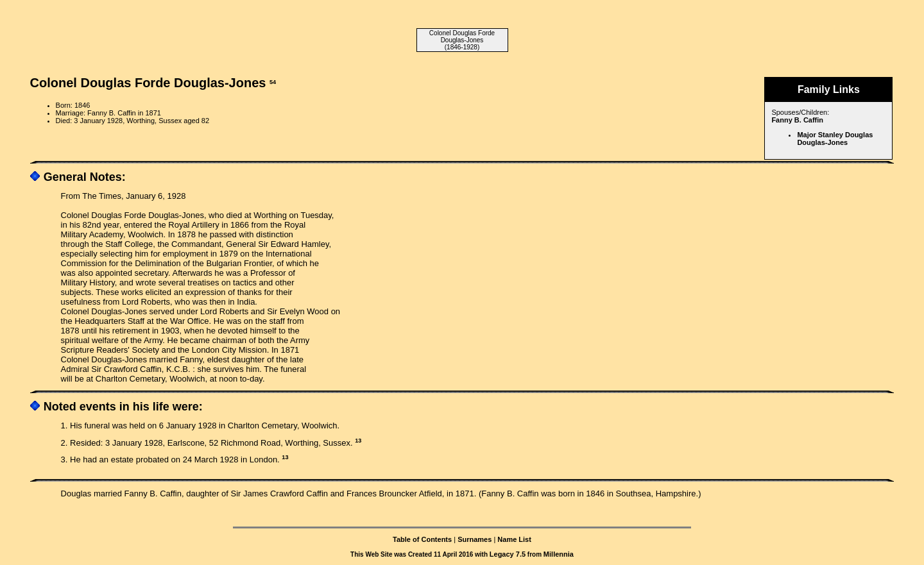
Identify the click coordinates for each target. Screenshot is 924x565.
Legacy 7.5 (508, 554)
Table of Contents (422, 539)
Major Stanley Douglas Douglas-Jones (835, 139)
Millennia (559, 554)
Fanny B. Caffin (797, 120)
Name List (514, 539)
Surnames (475, 539)
